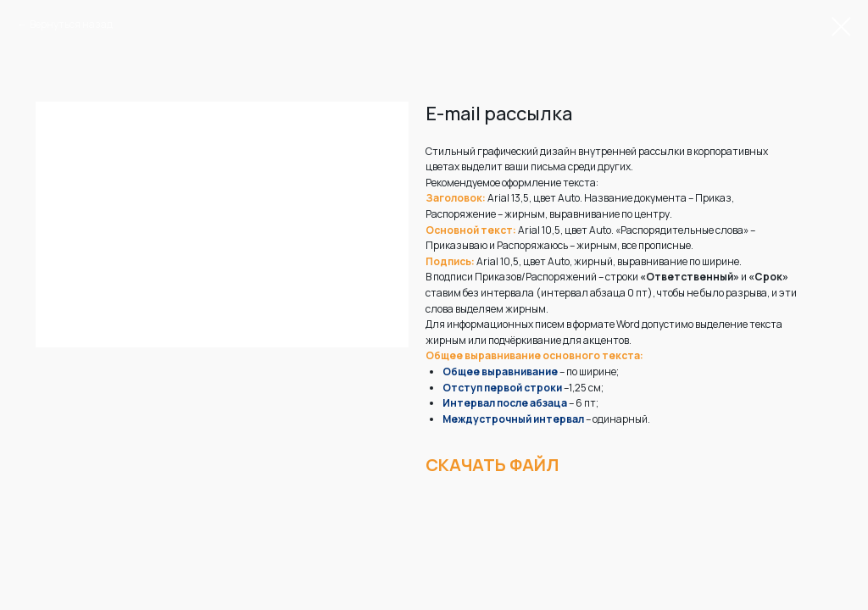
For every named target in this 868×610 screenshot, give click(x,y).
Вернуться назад (71, 24)
